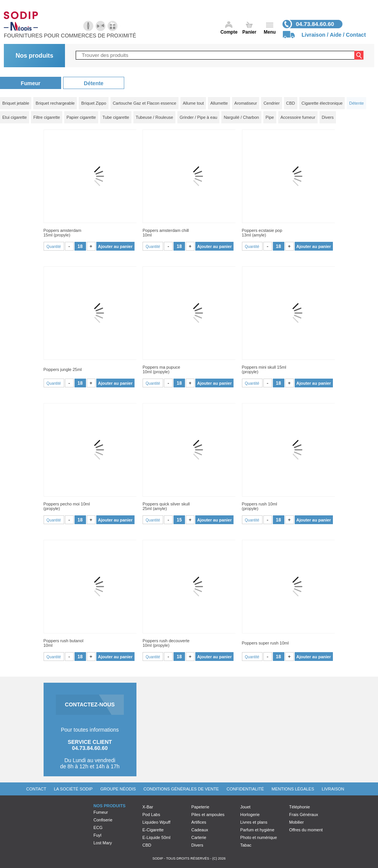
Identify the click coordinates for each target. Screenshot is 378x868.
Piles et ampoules (208, 815)
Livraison (313, 35)
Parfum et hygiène (257, 830)
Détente (93, 83)
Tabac (246, 845)
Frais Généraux (304, 815)
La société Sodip (73, 789)
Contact (356, 35)
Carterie (199, 837)
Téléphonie (300, 807)
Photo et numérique (259, 837)
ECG (98, 828)
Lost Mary (103, 843)
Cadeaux (200, 830)
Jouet (246, 807)
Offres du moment (306, 830)
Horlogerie (250, 815)
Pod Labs (151, 815)
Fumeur (30, 83)
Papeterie (200, 807)
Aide (336, 35)
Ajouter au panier (115, 246)
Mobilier (297, 822)
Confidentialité (245, 789)
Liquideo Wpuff (157, 822)
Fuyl (98, 835)
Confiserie (103, 820)
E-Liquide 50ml (157, 837)
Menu (270, 32)
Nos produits (35, 56)
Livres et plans (254, 822)
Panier (249, 32)
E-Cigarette (153, 830)
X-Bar (148, 807)
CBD (147, 845)
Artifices (199, 822)
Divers (197, 845)
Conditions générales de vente (181, 789)
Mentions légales (293, 789)
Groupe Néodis (118, 789)
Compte (229, 32)
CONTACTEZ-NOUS (90, 704)
